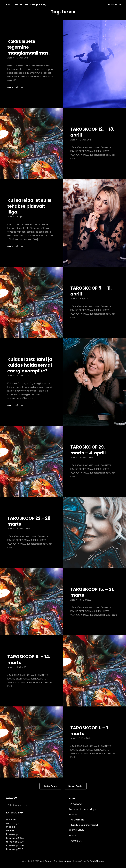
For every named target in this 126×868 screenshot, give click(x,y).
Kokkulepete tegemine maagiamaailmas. (29, 47)
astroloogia (13, 823)
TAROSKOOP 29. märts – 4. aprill (89, 450)
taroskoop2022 (15, 849)
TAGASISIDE (75, 841)
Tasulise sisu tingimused (84, 825)
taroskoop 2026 (15, 845)
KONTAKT (74, 814)
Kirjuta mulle (78, 820)
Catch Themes (97, 861)
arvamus (11, 819)
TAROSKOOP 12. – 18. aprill (93, 132)
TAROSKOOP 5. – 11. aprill (92, 291)
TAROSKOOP (76, 804)
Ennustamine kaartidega (83, 809)
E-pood (73, 836)
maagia (10, 827)
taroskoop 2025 (15, 842)
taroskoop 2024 (15, 838)
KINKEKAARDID (76, 830)
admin (11, 58)
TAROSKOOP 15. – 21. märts (93, 592)
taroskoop (12, 834)
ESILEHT (73, 798)
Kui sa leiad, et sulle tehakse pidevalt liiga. (30, 206)
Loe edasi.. (15, 87)
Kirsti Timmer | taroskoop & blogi (27, 4)
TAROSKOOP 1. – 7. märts (91, 731)
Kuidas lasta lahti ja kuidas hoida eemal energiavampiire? (31, 365)
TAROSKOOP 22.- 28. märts (31, 521)
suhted (10, 831)
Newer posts (75, 786)
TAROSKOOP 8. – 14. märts (30, 660)
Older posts (50, 786)
